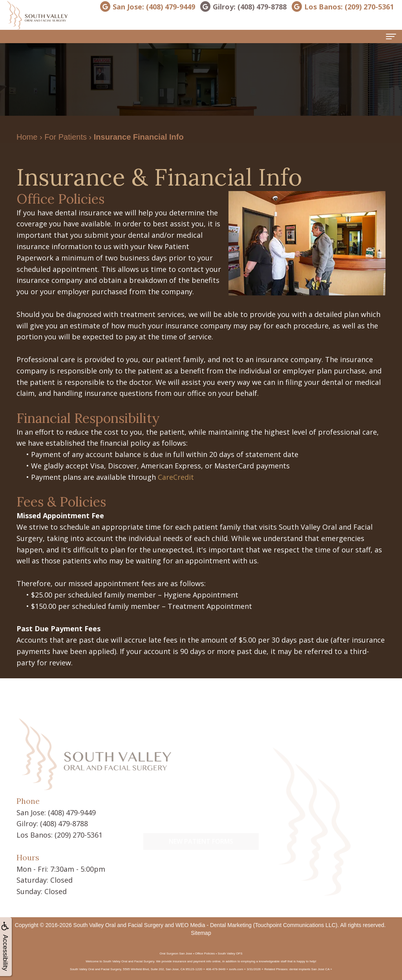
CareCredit (176, 477)
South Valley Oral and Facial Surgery (118, 925)
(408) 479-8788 (64, 823)
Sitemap (201, 933)
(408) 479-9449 (72, 812)
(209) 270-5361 (79, 835)
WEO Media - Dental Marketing (214, 925)
